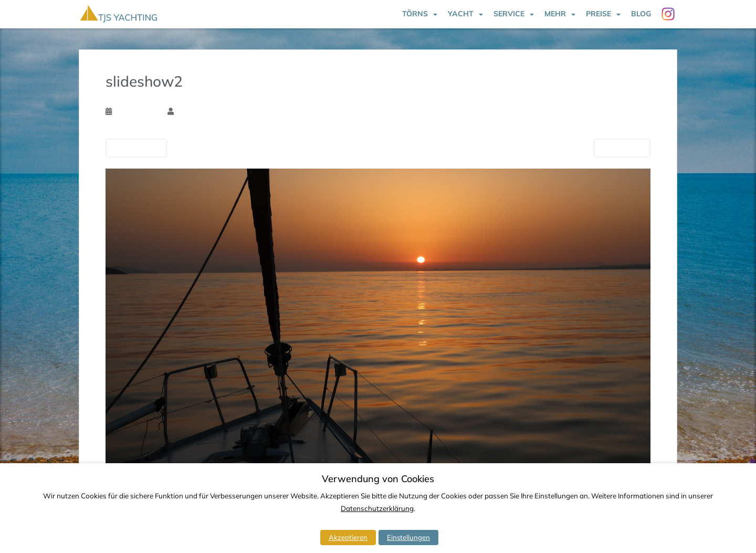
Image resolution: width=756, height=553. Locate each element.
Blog (641, 14)
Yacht (461, 14)
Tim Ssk (188, 111)
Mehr (555, 14)
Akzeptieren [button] (348, 537)
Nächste (622, 148)
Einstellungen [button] (408, 537)
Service (509, 14)
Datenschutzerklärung (377, 508)
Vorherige (136, 148)
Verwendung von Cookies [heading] (378, 479)
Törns (415, 14)
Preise (598, 14)
